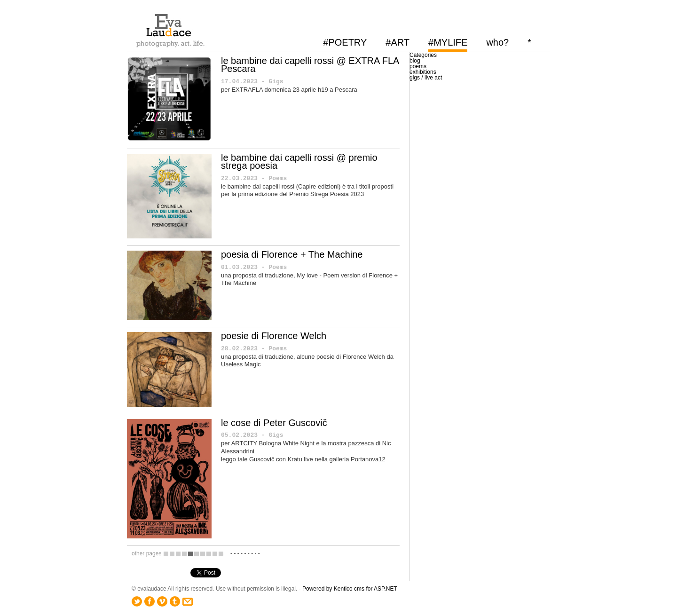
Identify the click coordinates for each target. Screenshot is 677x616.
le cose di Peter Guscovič (274, 423)
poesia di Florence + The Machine (292, 254)
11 (221, 554)
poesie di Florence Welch (274, 336)
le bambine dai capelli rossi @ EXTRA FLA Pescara (310, 65)
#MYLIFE (448, 42)
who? (497, 42)
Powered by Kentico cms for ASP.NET (350, 589)
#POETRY (345, 42)
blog (415, 61)
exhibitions (423, 72)
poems (418, 66)
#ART (398, 42)
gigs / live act (426, 78)
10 (215, 554)
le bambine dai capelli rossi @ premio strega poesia (299, 162)
